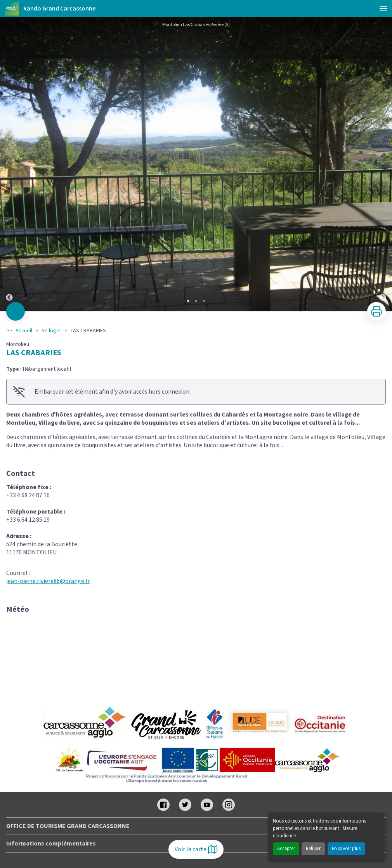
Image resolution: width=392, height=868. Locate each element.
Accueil (24, 331)
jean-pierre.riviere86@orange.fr (48, 581)
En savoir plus (346, 849)
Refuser (313, 849)
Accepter (286, 849)
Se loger (51, 331)
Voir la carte (196, 849)
